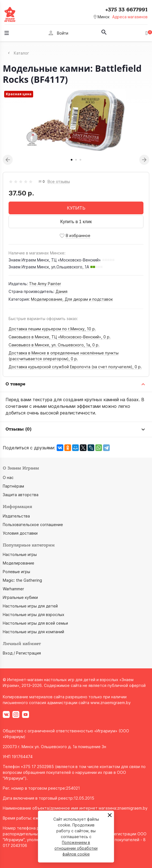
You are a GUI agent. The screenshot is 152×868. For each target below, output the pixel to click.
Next (144, 160)
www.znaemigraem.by (111, 703)
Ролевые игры (16, 572)
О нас (8, 477)
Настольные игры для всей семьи (35, 623)
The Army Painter (45, 284)
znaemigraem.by (132, 808)
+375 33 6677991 (126, 10)
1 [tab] (72, 160)
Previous (8, 160)
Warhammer (13, 589)
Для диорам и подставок (89, 299)
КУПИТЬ (76, 208)
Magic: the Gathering (22, 580)
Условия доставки (20, 533)
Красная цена (19, 94)
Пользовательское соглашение (33, 525)
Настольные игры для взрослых (34, 615)
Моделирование (47, 299)
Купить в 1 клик (76, 222)
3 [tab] (80, 160)
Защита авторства (21, 495)
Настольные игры (20, 554)
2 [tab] (76, 160)
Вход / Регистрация (22, 653)
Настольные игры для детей (30, 606)
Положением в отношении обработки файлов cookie (76, 848)
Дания (61, 291)
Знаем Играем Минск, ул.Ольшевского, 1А (49, 267)
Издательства (16, 516)
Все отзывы (59, 182)
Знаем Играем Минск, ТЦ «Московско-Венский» (55, 260)
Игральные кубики (20, 597)
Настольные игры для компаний (33, 632)
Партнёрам (13, 486)
